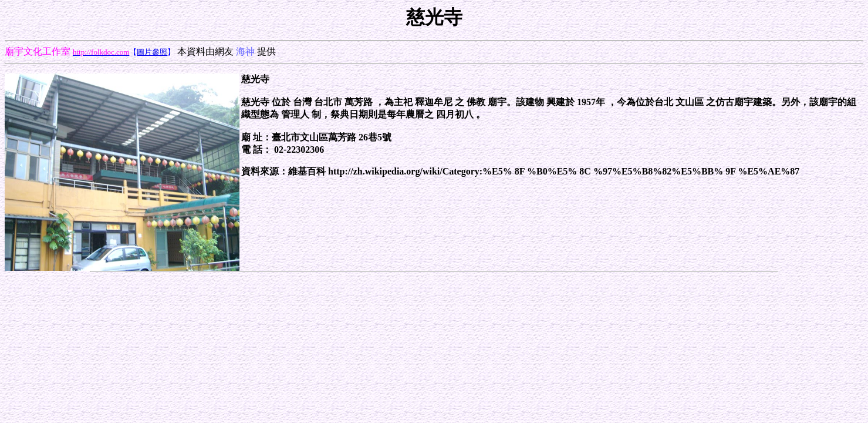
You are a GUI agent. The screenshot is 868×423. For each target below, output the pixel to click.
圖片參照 (152, 52)
